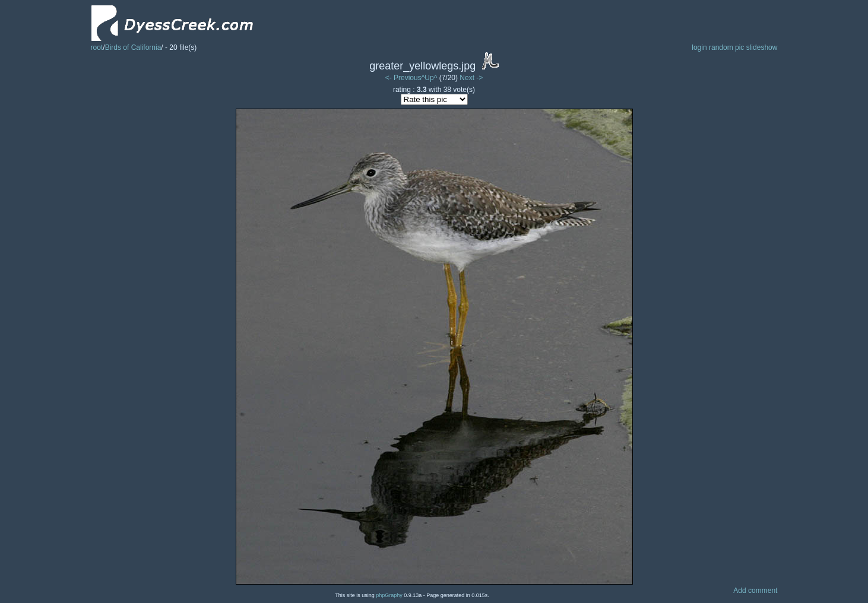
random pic (726, 47)
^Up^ (430, 78)
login (699, 47)
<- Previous (403, 78)
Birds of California (133, 47)
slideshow (762, 47)
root (97, 47)
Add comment (755, 591)
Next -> (471, 78)
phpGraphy (389, 595)
